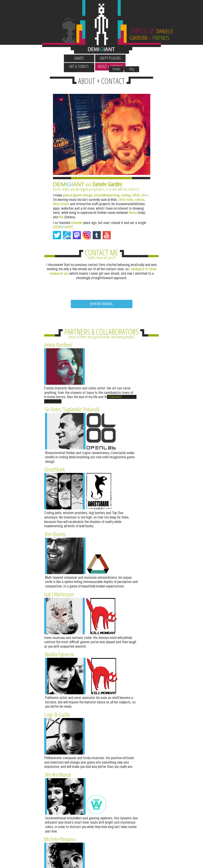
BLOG (29, 754)
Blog (156, 50)
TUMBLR (126, 754)
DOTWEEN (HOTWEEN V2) (175, 754)
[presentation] (102, 271)
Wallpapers (55, 50)
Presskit (141, 50)
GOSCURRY (102, 799)
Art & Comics (117, 58)
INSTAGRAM (77, 754)
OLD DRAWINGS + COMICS (150, 799)
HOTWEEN (53, 799)
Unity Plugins (86, 58)
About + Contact (148, 58)
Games (55, 58)
